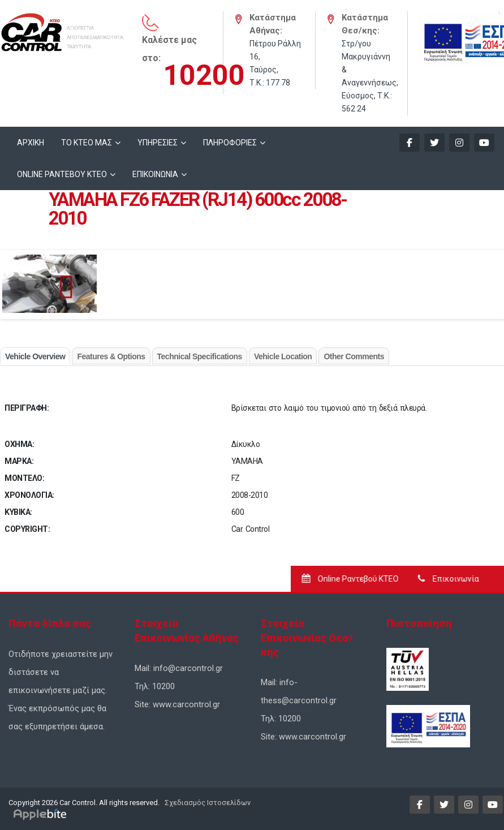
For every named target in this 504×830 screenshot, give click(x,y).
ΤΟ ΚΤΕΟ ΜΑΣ (87, 143)
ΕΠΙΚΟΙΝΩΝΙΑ (155, 174)
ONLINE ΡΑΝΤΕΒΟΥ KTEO (62, 174)
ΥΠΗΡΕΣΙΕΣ (158, 143)
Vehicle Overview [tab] (35, 356)
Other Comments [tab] (354, 356)
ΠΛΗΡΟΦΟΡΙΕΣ (230, 143)
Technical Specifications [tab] (200, 356)
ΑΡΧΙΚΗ (31, 143)
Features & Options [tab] (111, 356)
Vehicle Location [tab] (283, 356)
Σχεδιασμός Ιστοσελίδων (207, 803)
